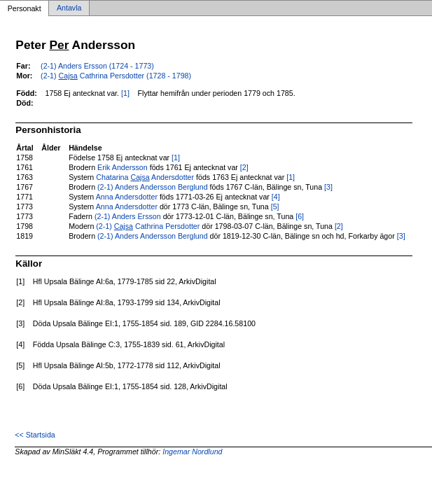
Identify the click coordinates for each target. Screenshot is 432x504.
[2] (244, 167)
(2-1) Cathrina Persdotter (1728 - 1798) (116, 76)
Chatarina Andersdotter (145, 177)
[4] (276, 197)
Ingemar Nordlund (192, 451)
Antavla (69, 8)
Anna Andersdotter (127, 197)
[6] (300, 216)
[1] (125, 93)
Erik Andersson (123, 167)
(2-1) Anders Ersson (128, 216)
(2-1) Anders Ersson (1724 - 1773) (97, 66)
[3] (328, 187)
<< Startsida (35, 435)
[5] (275, 206)
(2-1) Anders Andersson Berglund (153, 187)
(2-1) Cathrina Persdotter (148, 226)
